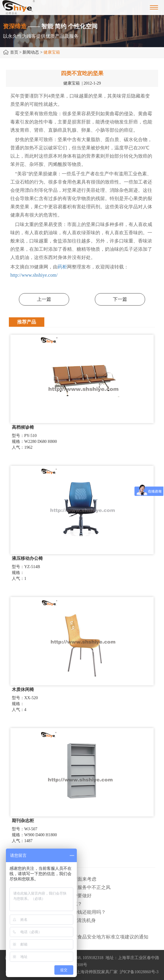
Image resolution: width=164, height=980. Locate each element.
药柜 (62, 267)
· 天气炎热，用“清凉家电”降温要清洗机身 (52, 920)
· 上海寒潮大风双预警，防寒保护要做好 (50, 896)
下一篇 (120, 299)
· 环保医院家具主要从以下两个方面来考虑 (53, 879)
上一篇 (44, 299)
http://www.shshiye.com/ (34, 275)
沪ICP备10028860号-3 (139, 972)
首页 (14, 52)
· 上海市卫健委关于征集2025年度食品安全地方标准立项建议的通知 (79, 937)
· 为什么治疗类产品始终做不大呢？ (46, 904)
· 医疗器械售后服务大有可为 (38, 929)
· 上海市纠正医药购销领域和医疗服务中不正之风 (60, 887)
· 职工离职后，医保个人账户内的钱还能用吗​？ (57, 912)
